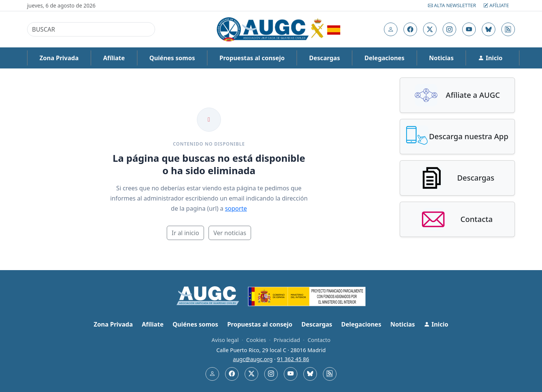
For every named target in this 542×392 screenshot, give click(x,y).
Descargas (324, 58)
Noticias (441, 58)
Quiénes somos (172, 58)
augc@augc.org (253, 359)
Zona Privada (59, 58)
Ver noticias (230, 233)
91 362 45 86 (293, 359)
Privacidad (287, 340)
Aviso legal (225, 340)
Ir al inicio (185, 233)
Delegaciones (384, 58)
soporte (236, 208)
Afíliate (496, 5)
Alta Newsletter (453, 5)
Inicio (490, 58)
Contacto (319, 340)
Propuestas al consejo (252, 58)
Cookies (256, 340)
